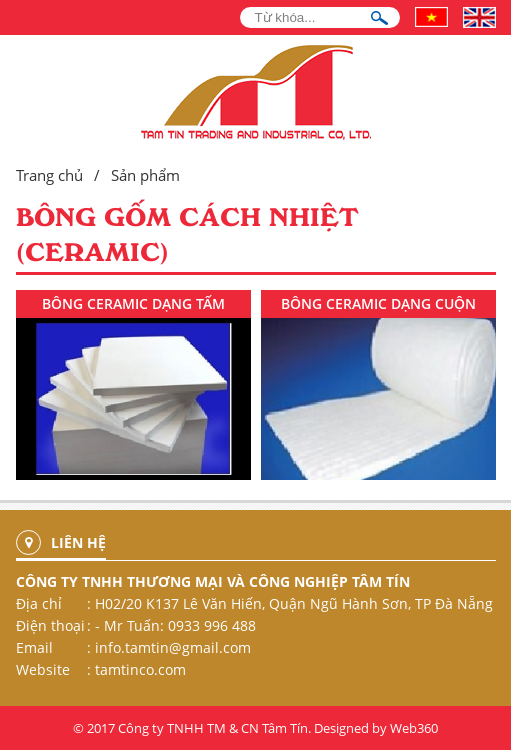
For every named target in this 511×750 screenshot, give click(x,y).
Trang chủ (49, 175)
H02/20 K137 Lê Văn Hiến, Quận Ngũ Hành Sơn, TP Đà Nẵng (294, 603)
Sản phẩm (145, 175)
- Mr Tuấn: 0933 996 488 (175, 625)
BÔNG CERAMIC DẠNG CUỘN (378, 303)
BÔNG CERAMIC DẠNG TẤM (133, 303)
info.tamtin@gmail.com (173, 647)
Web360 (414, 728)
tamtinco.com (140, 669)
